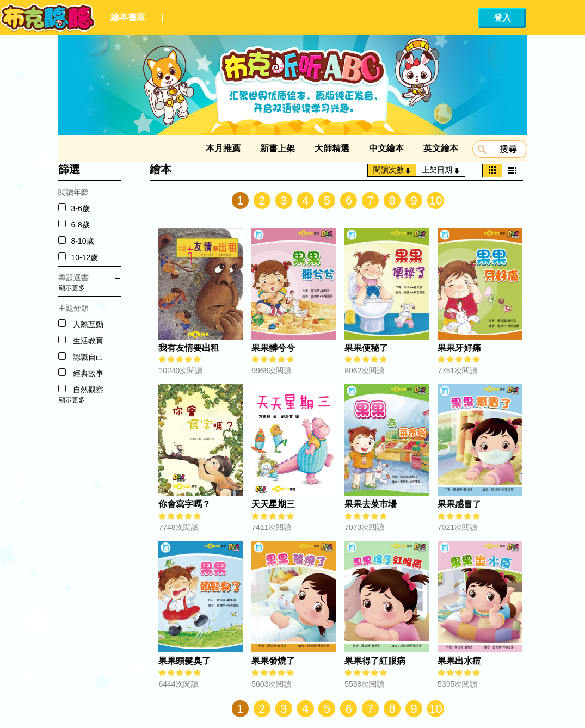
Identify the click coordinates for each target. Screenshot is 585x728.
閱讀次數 (392, 170)
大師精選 (332, 148)
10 (435, 200)
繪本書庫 (128, 17)
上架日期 (441, 170)
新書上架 (278, 148)
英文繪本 (441, 148)
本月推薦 (223, 148)
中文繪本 (386, 148)
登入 (502, 18)
